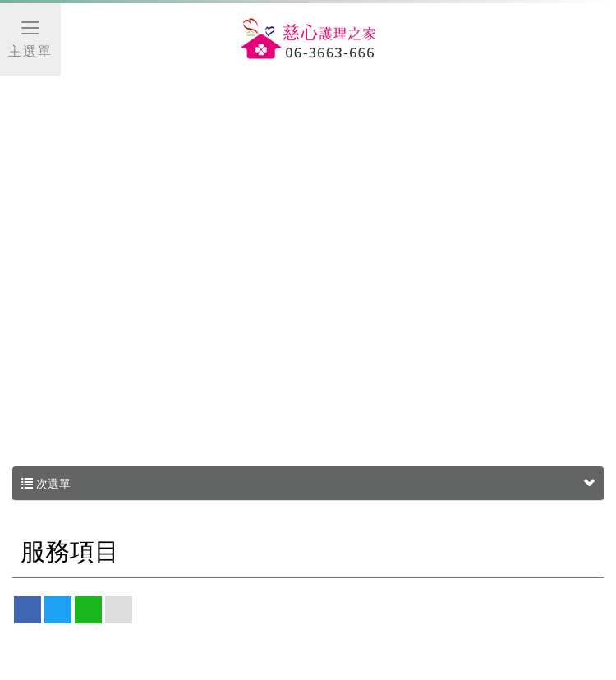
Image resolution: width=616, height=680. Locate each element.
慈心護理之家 (308, 41)
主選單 (30, 38)
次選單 (308, 484)
